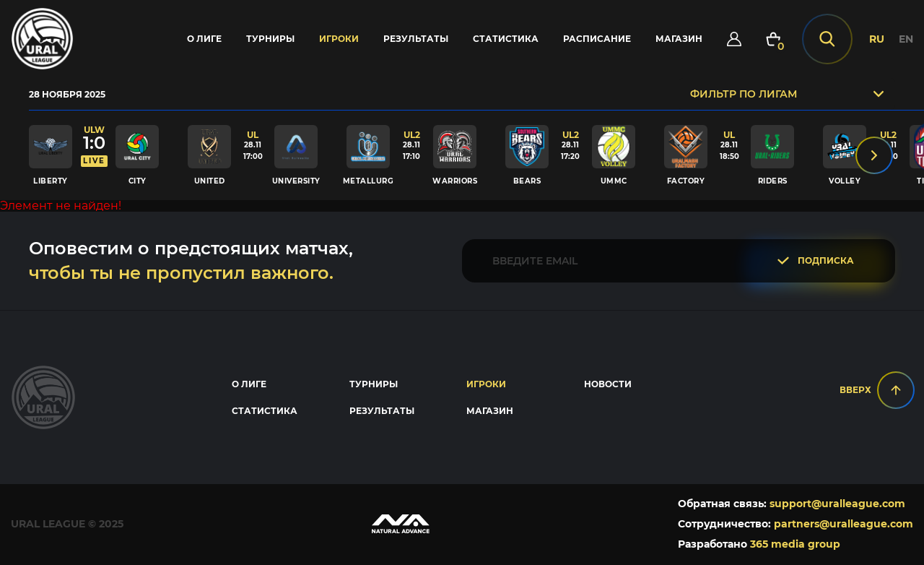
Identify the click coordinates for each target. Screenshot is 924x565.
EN (906, 40)
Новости (608, 385)
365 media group (795, 545)
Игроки (337, 39)
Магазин (677, 39)
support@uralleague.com (837, 505)
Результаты (414, 39)
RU (877, 40)
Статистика (504, 39)
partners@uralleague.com (844, 525)
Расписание (596, 39)
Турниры (269, 39)
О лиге (203, 39)
